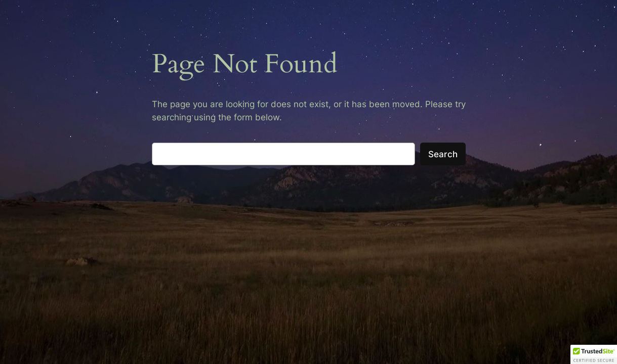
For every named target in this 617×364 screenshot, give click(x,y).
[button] (594, 354)
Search (443, 154)
